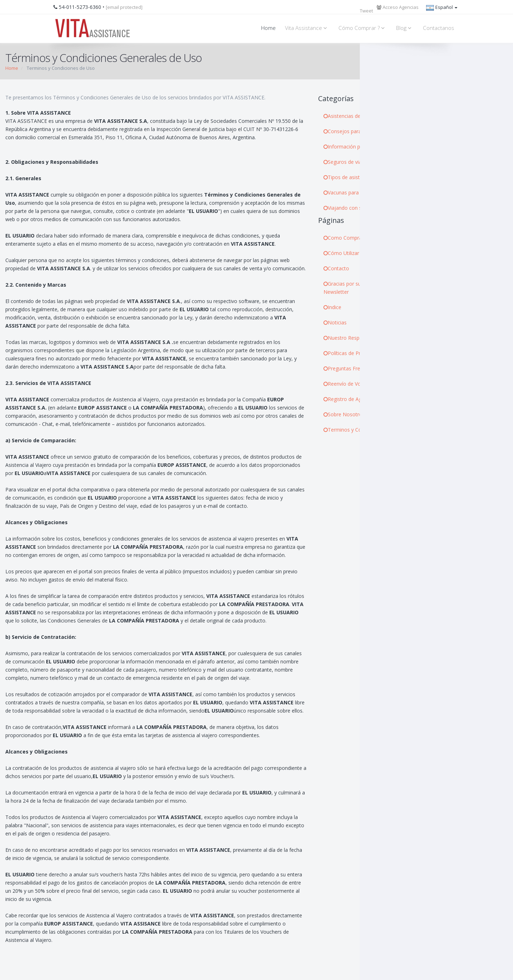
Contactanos (439, 28)
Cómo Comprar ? (363, 28)
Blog (405, 28)
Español (442, 8)
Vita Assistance (307, 28)
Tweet (366, 11)
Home (268, 28)
